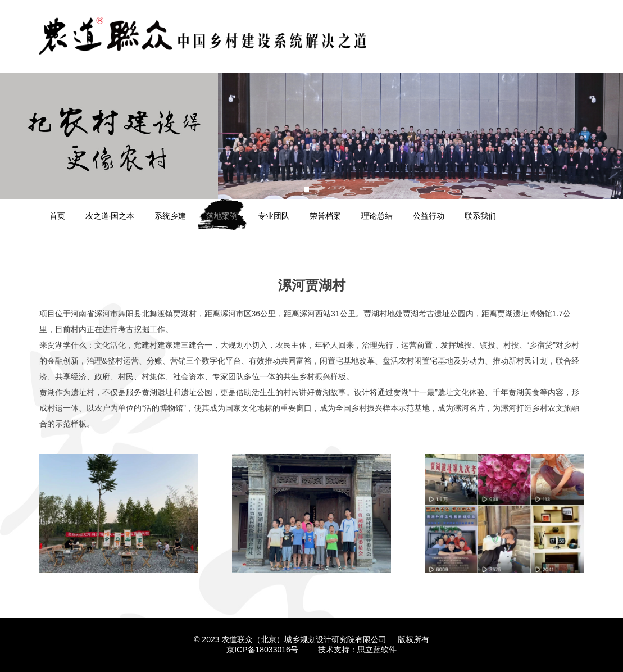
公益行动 (429, 216)
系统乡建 (170, 216)
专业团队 (274, 216)
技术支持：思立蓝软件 (357, 650)
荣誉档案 (325, 216)
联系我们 (480, 216)
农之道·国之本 (110, 216)
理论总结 (377, 216)
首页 (57, 216)
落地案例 (222, 216)
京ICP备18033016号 (262, 650)
